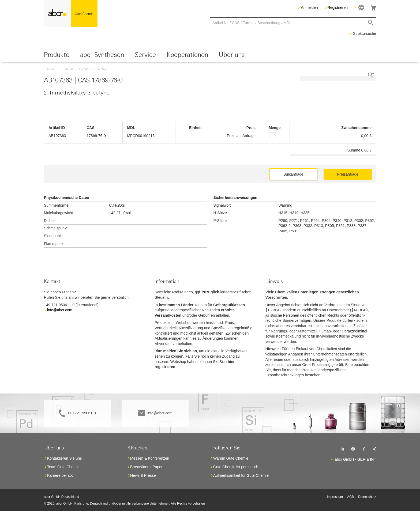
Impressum (335, 497)
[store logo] (71, 13)
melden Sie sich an (180, 351)
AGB (350, 497)
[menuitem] (57, 56)
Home (50, 69)
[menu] (210, 56)
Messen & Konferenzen (150, 458)
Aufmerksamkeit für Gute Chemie (241, 475)
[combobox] (293, 23)
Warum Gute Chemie (231, 458)
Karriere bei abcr (61, 475)
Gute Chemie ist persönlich (236, 467)
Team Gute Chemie (63, 467)
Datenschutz (367, 497)
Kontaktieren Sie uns (64, 458)
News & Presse (143, 475)
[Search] (371, 23)
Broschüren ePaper (146, 467)
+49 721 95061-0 (81, 413)
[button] (359, 7)
